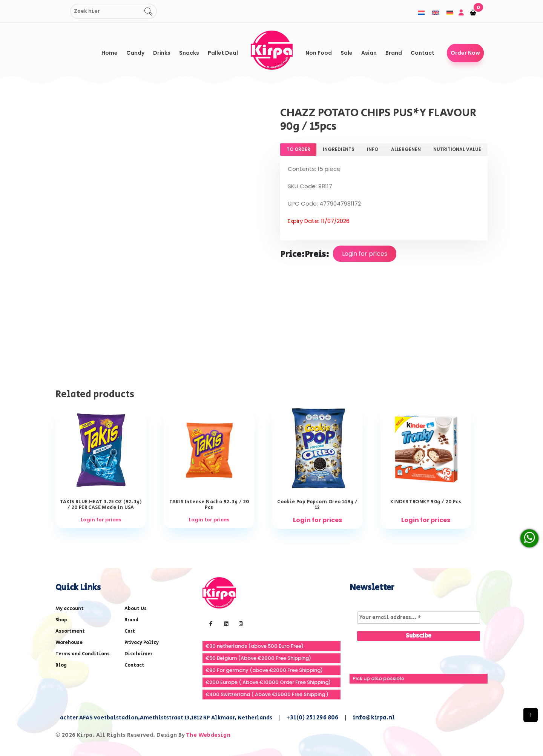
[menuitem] (421, 13)
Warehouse (69, 643)
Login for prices (365, 254)
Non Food (319, 53)
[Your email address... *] (419, 618)
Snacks (189, 53)
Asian (369, 53)
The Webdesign (208, 735)
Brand (394, 53)
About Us (136, 609)
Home (110, 53)
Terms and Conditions (83, 654)
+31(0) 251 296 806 (312, 718)
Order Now (465, 53)
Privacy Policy (142, 643)
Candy (135, 53)
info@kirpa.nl (374, 718)
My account (70, 609)
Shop (61, 620)
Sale (347, 53)
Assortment (70, 631)
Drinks (162, 53)
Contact (423, 53)
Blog (61, 665)
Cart (130, 631)
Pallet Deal (223, 53)
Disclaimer (138, 654)
